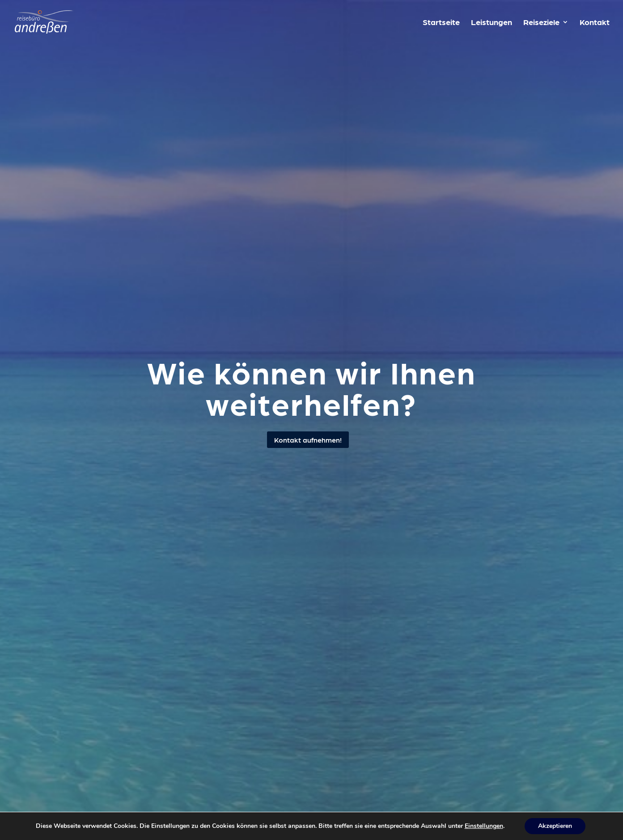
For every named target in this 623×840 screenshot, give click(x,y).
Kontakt (595, 23)
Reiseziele (541, 23)
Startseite (441, 23)
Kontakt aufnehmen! (308, 440)
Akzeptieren (555, 826)
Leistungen (492, 23)
